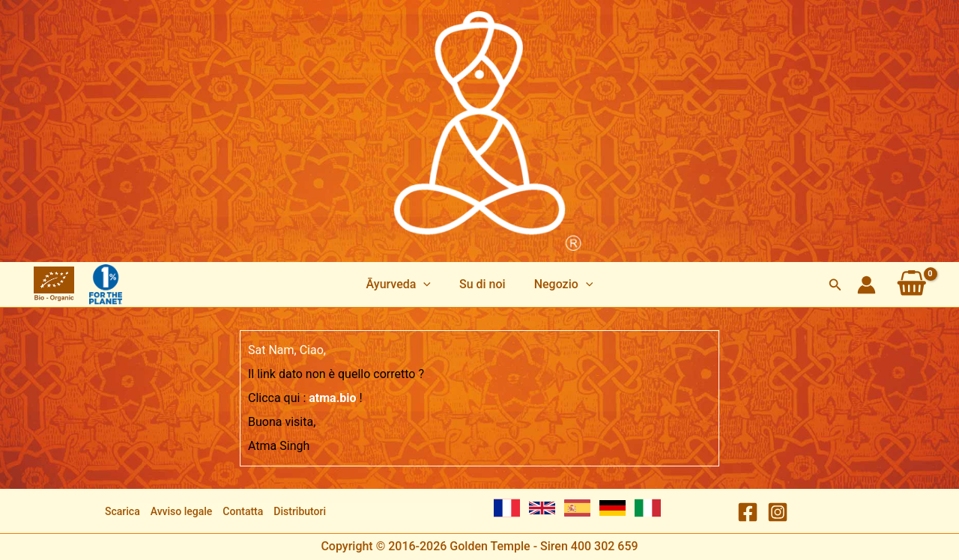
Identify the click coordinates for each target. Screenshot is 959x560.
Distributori (300, 511)
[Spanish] (577, 508)
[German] (612, 508)
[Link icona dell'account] (866, 285)
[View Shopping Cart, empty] (912, 284)
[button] (835, 285)
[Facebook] (748, 512)
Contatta (243, 511)
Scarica (122, 511)
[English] (542, 508)
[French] (507, 508)
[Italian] (648, 508)
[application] (428, 284)
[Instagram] (778, 512)
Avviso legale (182, 511)
